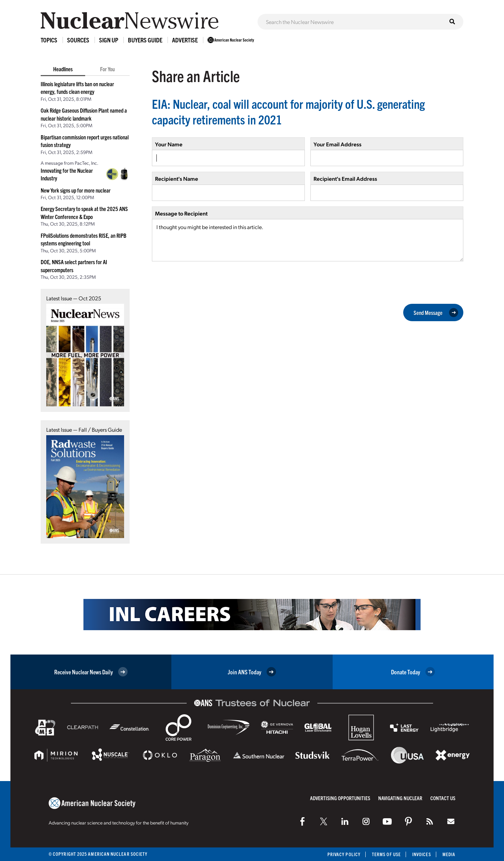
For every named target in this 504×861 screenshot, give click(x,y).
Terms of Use (386, 854)
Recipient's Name (177, 178)
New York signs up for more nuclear (76, 190)
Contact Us (443, 798)
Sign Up (109, 40)
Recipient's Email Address (345, 178)
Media (449, 854)
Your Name (169, 144)
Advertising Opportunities (340, 798)
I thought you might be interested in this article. (308, 240)
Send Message (436, 312)
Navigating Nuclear (400, 798)
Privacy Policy (344, 854)
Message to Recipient (181, 213)
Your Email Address (338, 144)
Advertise (185, 40)
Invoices (422, 854)
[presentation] (205, 282)
